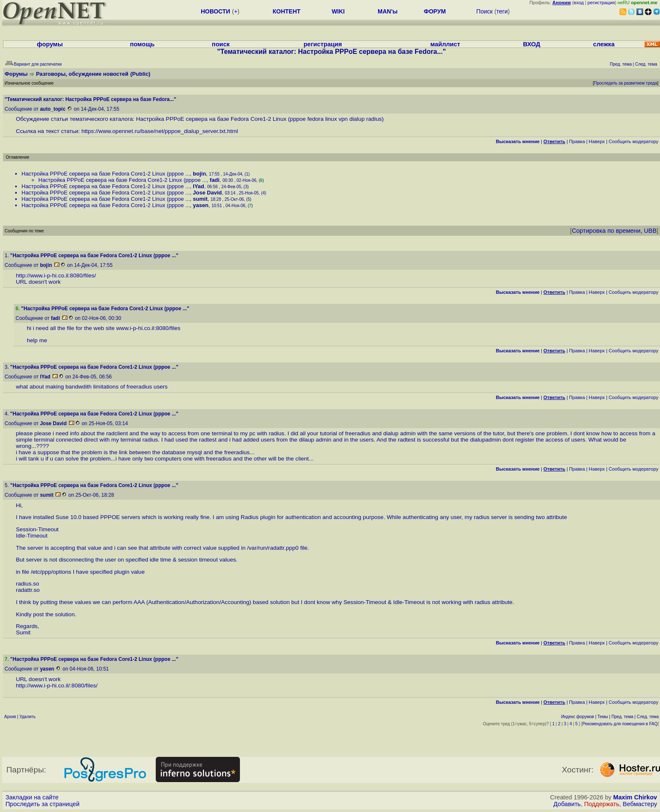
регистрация (601, 3)
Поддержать (602, 804)
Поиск (485, 11)
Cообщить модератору (633, 141)
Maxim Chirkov (635, 797)
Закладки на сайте (32, 797)
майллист (445, 44)
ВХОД (531, 44)
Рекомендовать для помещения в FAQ (620, 724)
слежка (604, 44)
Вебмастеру (640, 804)
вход (579, 3)
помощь (142, 44)
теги (502, 11)
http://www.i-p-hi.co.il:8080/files (55, 276)
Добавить (567, 804)
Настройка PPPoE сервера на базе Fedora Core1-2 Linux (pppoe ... (106, 174)
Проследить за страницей (43, 804)
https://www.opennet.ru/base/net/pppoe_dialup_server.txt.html (160, 131)
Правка (577, 141)
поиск (221, 44)
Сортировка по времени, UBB (614, 231)
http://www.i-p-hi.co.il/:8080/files (56, 686)
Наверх (597, 141)
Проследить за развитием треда (625, 83)
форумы (50, 44)
